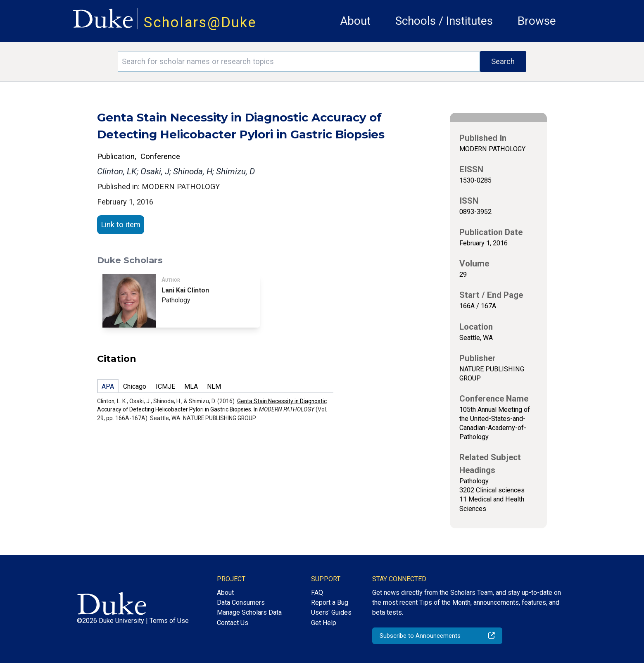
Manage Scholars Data (249, 612)
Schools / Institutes (444, 21)
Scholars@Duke (200, 22)
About (355, 21)
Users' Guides (331, 612)
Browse (537, 21)
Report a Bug (330, 602)
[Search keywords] (299, 62)
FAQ (317, 593)
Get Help (324, 623)
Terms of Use (169, 621)
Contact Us (233, 623)
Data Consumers (241, 602)
